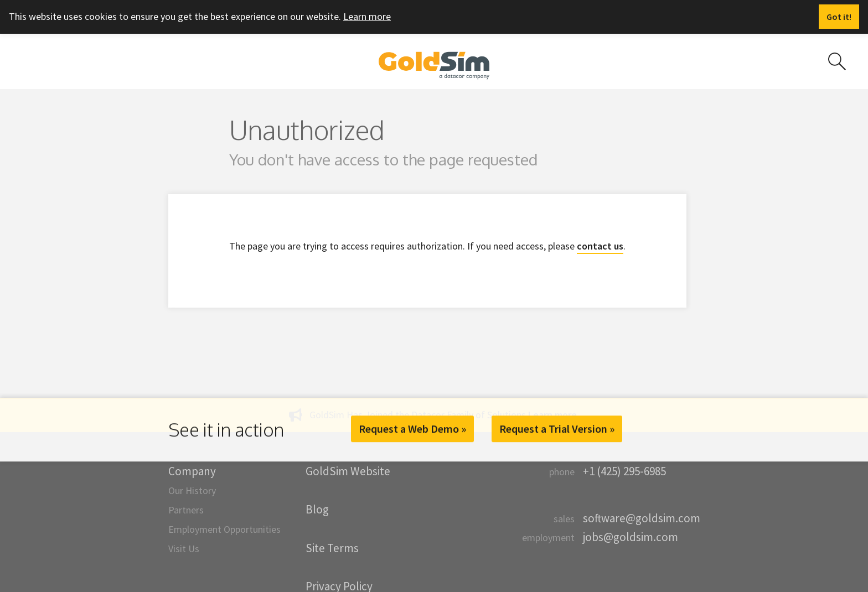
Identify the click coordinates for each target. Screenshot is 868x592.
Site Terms (332, 548)
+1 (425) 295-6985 (624, 471)
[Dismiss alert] (839, 17)
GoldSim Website (348, 471)
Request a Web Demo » (412, 429)
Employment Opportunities (224, 529)
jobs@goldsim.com (631, 537)
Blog (317, 509)
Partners (186, 510)
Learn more (367, 16)
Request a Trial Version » (557, 429)
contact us (600, 246)
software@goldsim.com (642, 518)
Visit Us (184, 549)
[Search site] (837, 61)
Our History (192, 490)
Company (192, 471)
